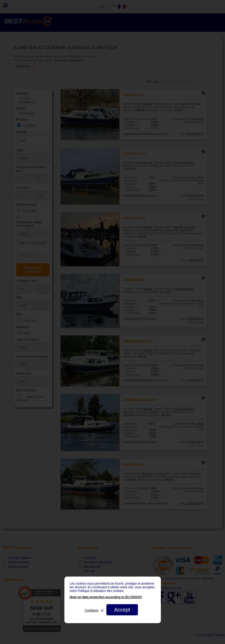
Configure (92, 610)
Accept (122, 610)
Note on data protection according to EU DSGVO (106, 597)
